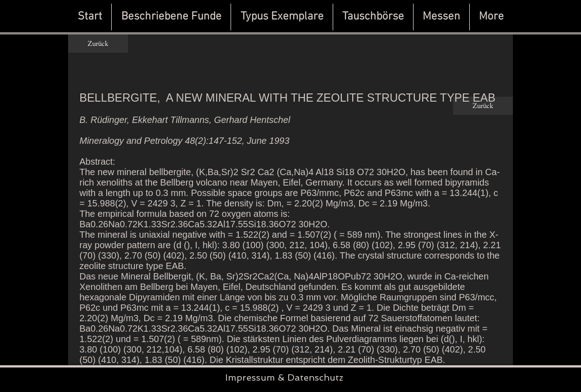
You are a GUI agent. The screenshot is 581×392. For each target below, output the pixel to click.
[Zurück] (98, 44)
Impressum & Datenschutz (284, 377)
